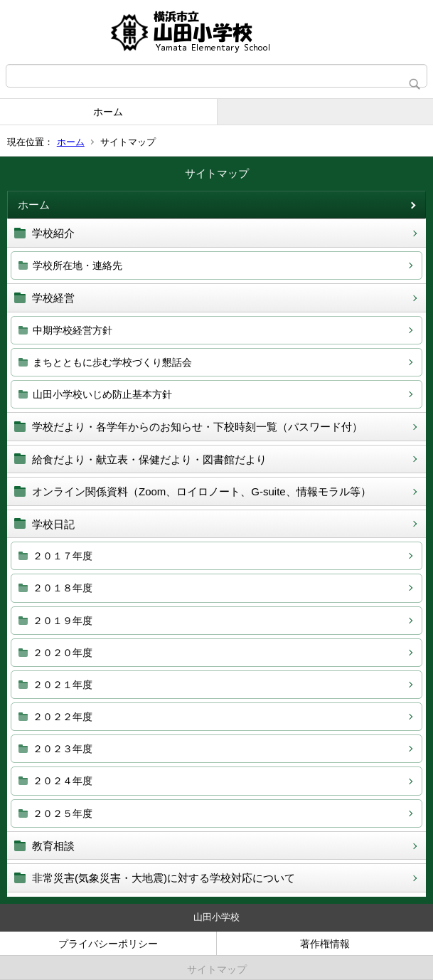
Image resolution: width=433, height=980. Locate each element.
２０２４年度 (63, 781)
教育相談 (53, 846)
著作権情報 (325, 944)
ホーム (108, 112)
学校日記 (53, 524)
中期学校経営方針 (73, 330)
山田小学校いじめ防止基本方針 (102, 394)
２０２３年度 (63, 749)
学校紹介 (53, 233)
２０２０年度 (63, 653)
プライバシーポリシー (108, 944)
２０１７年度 (63, 556)
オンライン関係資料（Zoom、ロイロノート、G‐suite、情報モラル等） (202, 491)
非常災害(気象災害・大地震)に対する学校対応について (164, 878)
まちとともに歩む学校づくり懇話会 (112, 362)
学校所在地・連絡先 (77, 265)
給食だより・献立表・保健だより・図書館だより (149, 459)
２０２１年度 (63, 685)
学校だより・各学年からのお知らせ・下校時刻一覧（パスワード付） (197, 427)
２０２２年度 (63, 717)
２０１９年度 (63, 621)
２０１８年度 (63, 588)
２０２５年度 (63, 813)
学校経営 (53, 298)
